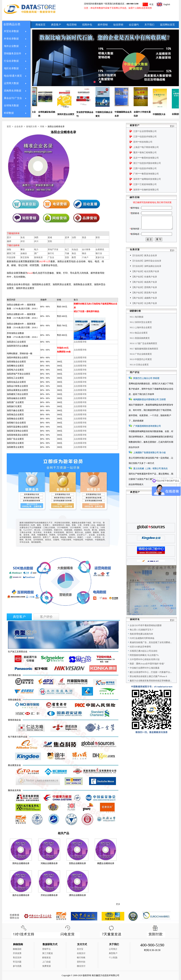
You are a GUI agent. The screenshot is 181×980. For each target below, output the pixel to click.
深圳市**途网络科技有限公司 (147, 179)
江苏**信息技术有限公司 (145, 137)
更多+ (173, 126)
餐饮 (23, 249)
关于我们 (149, 25)
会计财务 (86, 249)
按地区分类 (31, 127)
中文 (151, 4)
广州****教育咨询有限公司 (146, 174)
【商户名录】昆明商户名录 (144, 295)
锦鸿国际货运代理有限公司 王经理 (149, 407)
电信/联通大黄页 (13, 76)
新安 (98, 237)
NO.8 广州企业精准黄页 (141, 362)
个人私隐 (113, 958)
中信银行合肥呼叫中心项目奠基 (145, 676)
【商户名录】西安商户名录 (144, 301)
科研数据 (9, 113)
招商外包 (87, 25)
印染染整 (11, 257)
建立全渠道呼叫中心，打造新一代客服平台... (151, 680)
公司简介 (113, 949)
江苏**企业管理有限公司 (145, 131)
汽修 (67, 253)
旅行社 (51, 253)
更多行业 (100, 257)
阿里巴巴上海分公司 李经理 (146, 386)
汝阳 (74, 237)
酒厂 (36, 253)
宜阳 (50, 241)
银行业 (99, 253)
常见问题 (17, 962)
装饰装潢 (38, 257)
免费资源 (46, 966)
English (167, 4)
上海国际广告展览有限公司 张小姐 (149, 461)
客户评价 (46, 617)
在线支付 (81, 953)
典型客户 (56, 25)
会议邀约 (134, 25)
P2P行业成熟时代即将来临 (142, 646)
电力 (36, 249)
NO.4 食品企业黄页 (139, 341)
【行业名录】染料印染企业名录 (146, 269)
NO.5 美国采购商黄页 (140, 346)
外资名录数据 (11, 39)
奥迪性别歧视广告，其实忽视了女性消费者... (151, 650)
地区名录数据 (11, 68)
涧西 (36, 237)
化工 (67, 249)
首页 (9, 127)
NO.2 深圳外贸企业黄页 (141, 330)
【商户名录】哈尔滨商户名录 (145, 279)
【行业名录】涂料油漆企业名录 (146, 274)
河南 (42, 127)
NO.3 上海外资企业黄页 (141, 335)
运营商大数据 (11, 83)
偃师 (9, 241)
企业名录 (19, 127)
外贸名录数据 (11, 31)
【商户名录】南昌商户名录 (144, 290)
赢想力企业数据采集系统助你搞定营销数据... (151, 689)
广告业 (51, 257)
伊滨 (23, 241)
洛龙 (23, 237)
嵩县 (84, 237)
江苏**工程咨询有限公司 (145, 184)
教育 (74, 257)
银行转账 (81, 958)
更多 (118, 904)
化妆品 (75, 249)
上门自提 (46, 962)
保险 (9, 249)
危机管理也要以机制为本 (141, 642)
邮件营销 (103, 25)
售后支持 (17, 958)
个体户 (85, 257)
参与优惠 (17, 966)
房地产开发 (53, 249)
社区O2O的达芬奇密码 (140, 655)
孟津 (67, 237)
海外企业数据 (11, 46)
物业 (84, 253)
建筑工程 (11, 253)
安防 (67, 257)
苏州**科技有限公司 (143, 142)
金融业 (24, 253)
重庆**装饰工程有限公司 (145, 153)
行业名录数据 (11, 61)
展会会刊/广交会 (13, 98)
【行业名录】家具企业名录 (144, 263)
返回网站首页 (167, 25)
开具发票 (17, 953)
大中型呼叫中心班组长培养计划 (145, 667)
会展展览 (100, 249)
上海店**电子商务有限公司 (146, 147)
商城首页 (40, 25)
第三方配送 (48, 953)
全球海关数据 (11, 106)
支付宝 (80, 949)
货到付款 (81, 962)
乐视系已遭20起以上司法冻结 (144, 659)
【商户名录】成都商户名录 (144, 306)
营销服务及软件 (13, 54)
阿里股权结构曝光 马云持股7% (144, 663)
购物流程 (17, 949)
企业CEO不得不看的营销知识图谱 (146, 633)
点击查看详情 (80, 342)
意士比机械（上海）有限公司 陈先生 (151, 476)
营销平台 (46, 949)
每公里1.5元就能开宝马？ (142, 638)
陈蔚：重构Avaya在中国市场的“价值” (147, 672)
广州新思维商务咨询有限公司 (147, 434)
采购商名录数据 (13, 91)
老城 (50, 237)
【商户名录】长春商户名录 (144, 285)
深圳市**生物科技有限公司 (146, 190)
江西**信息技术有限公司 (145, 168)
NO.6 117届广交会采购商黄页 (143, 351)
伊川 (36, 241)
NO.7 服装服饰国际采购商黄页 (144, 357)
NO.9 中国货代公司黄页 (141, 367)
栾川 (9, 237)
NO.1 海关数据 (137, 325)
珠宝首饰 (25, 257)
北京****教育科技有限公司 (146, 158)
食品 (74, 253)
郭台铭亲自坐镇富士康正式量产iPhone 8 (148, 684)
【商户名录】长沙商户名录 (144, 311)
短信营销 (118, 25)
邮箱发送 (46, 958)
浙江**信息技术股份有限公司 (147, 163)
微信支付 (81, 966)
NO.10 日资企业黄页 (139, 373)
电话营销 (72, 25)
